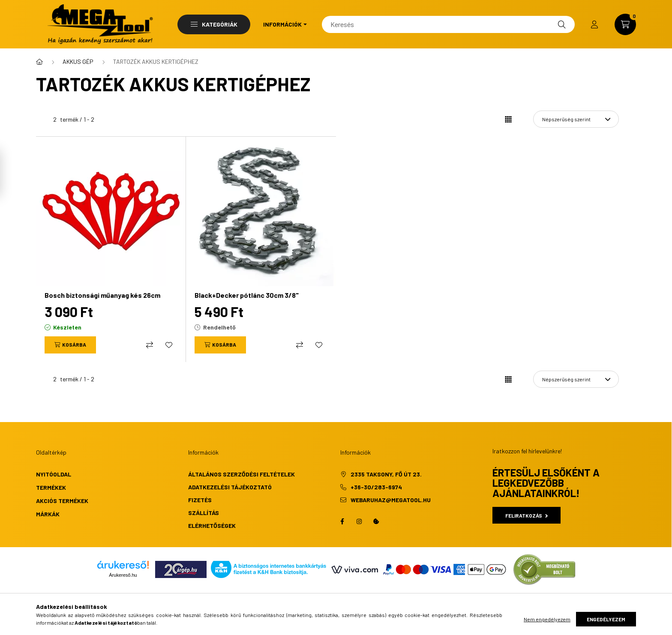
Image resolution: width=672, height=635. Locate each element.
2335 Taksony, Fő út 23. (386, 474)
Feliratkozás (526, 515)
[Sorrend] (576, 119)
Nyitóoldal (54, 474)
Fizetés (200, 500)
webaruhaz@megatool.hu (391, 500)
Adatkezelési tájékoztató (230, 487)
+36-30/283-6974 (376, 487)
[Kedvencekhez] (169, 345)
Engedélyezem (606, 619)
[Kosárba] (70, 345)
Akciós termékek (62, 501)
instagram (359, 521)
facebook (342, 521)
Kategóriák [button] (214, 24)
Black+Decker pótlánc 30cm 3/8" (247, 295)
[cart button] (625, 24)
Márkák (48, 514)
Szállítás (204, 513)
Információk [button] (282, 24)
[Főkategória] (39, 62)
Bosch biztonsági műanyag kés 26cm (102, 295)
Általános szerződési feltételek (241, 474)
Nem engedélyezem (547, 619)
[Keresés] (448, 24)
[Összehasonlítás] (150, 345)
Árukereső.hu (123, 575)
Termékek (51, 487)
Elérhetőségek (212, 526)
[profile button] (594, 24)
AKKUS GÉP (78, 61)
